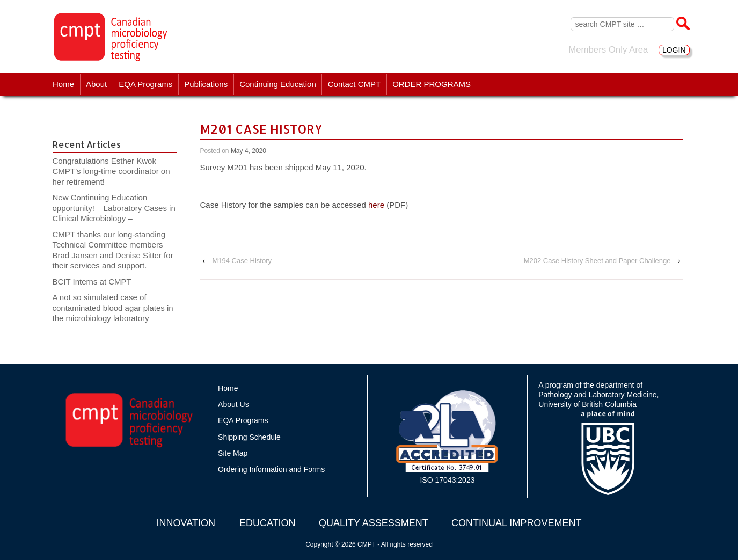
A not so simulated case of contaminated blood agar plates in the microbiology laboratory (113, 308)
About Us (233, 404)
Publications (206, 84)
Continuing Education (278, 84)
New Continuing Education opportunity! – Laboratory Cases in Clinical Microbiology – (114, 208)
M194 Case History (242, 261)
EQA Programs (145, 84)
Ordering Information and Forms (271, 469)
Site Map (233, 453)
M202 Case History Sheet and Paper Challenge (597, 261)
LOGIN (674, 50)
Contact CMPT (354, 84)
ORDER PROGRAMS (432, 84)
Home (63, 84)
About (96, 84)
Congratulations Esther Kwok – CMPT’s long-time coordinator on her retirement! (111, 171)
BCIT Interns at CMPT (98, 282)
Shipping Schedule (249, 437)
